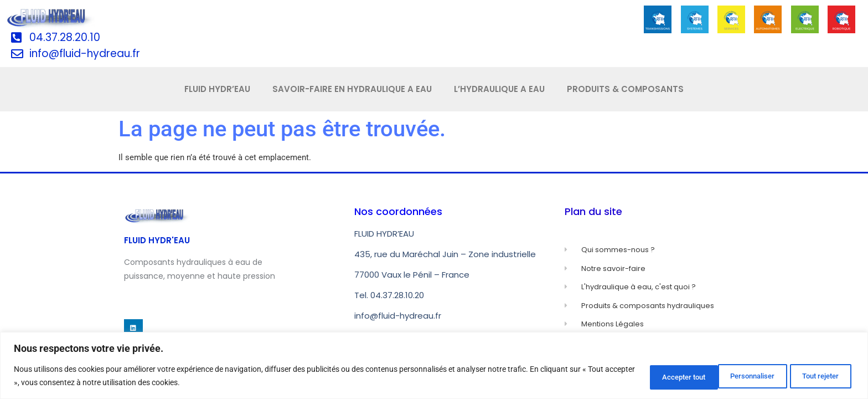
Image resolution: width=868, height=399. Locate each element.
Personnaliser (651, 376)
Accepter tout (814, 376)
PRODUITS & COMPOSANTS (625, 89)
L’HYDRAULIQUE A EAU (499, 89)
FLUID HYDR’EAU (217, 89)
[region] (434, 366)
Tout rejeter (733, 376)
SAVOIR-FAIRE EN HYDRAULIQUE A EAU (352, 89)
